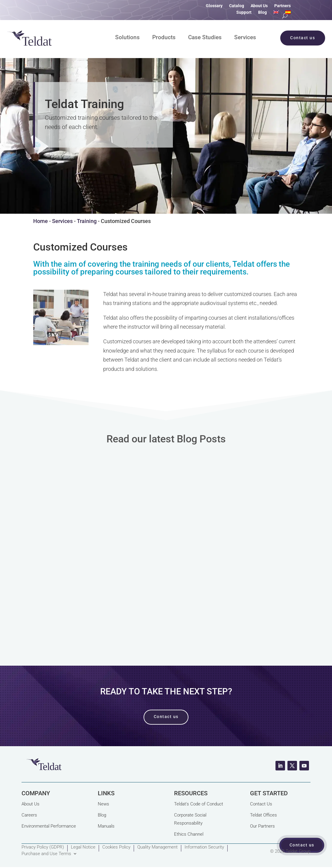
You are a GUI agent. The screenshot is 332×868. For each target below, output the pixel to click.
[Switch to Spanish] (288, 13)
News (103, 804)
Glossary (214, 6)
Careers (29, 815)
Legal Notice (83, 847)
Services (245, 38)
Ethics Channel (189, 834)
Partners (282, 6)
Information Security (204, 847)
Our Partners (262, 826)
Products (164, 38)
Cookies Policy (116, 847)
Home (41, 221)
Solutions (127, 38)
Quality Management (157, 847)
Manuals (106, 826)
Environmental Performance (49, 826)
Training (87, 221)
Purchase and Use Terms (46, 854)
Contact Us (261, 804)
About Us (259, 6)
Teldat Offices (264, 815)
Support (244, 12)
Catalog (237, 6)
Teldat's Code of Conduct (199, 804)
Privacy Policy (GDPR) (43, 847)
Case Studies (205, 38)
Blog (262, 12)
